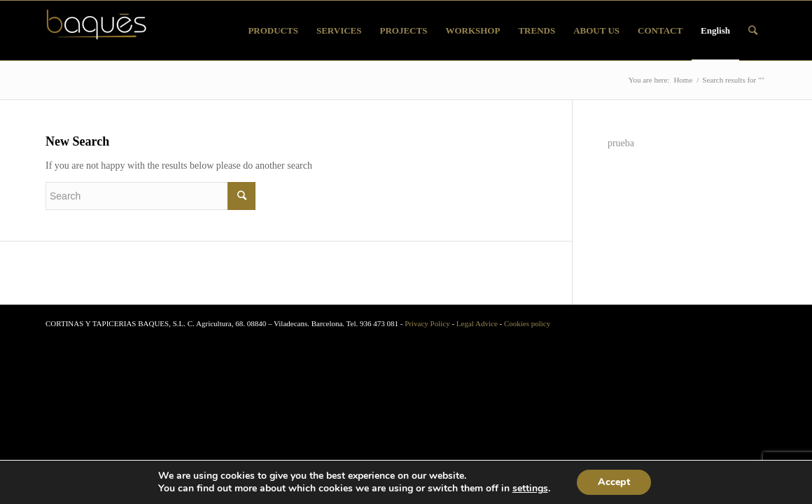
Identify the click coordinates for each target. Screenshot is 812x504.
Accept (614, 482)
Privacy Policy (427, 323)
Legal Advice (477, 323)
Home (683, 80)
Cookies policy (527, 323)
